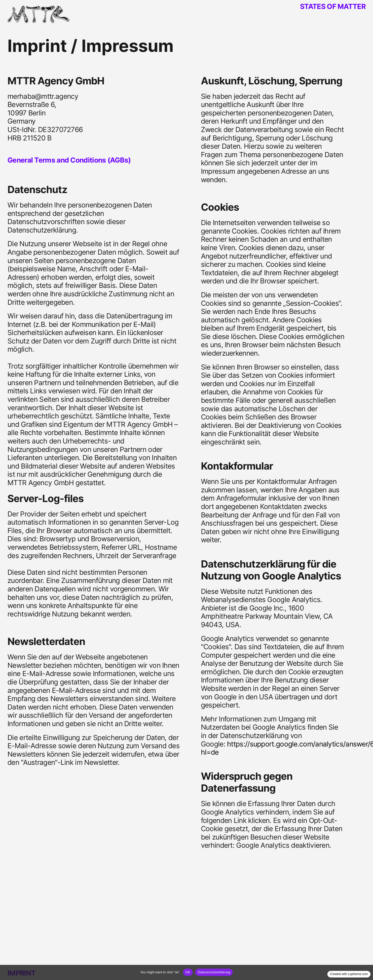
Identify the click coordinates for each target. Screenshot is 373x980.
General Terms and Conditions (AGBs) (69, 160)
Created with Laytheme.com (349, 974)
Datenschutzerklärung (214, 972)
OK (188, 972)
